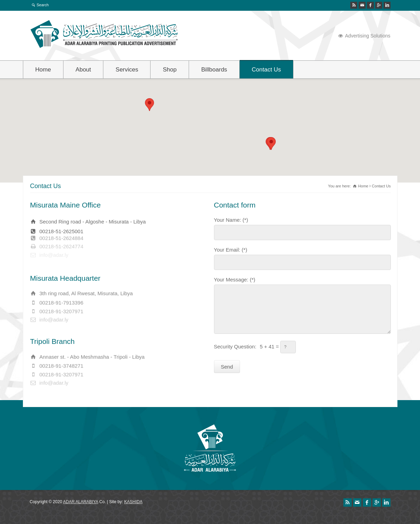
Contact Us (266, 70)
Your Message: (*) (235, 279)
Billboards (214, 70)
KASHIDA (133, 502)
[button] (271, 143)
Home (43, 70)
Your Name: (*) (231, 219)
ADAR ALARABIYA (81, 502)
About (83, 70)
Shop (170, 70)
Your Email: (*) (231, 249)
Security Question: (235, 346)
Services (127, 70)
